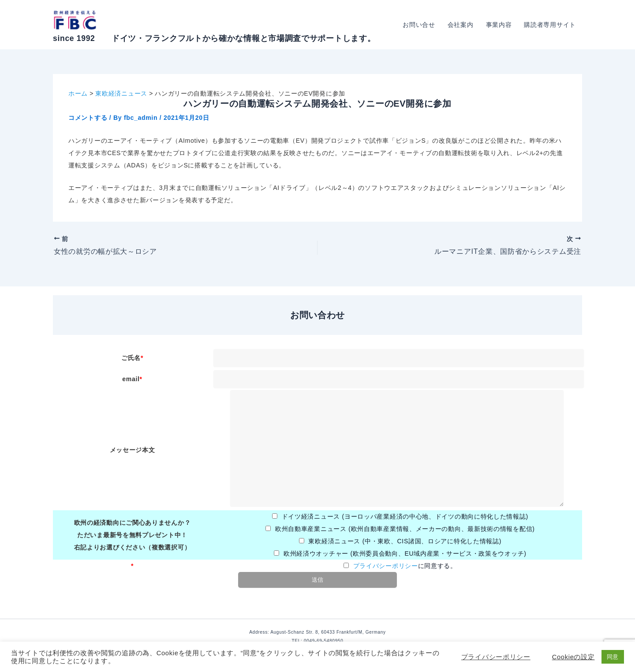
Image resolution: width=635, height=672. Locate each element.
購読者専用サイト (550, 25)
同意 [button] (613, 657)
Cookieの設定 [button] (573, 657)
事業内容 (499, 25)
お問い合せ (419, 25)
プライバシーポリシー (386, 566)
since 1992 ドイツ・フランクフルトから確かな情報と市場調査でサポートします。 (214, 38)
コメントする (88, 118)
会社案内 (461, 25)
